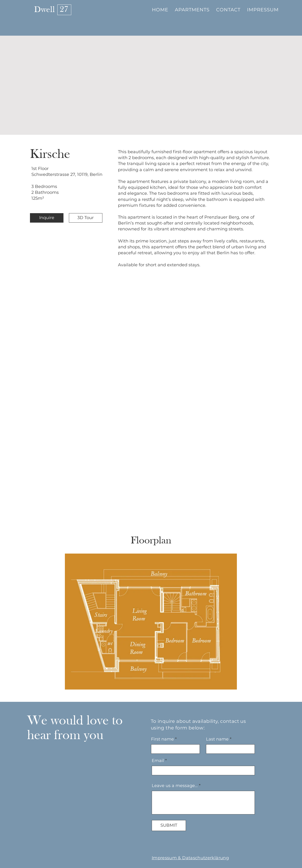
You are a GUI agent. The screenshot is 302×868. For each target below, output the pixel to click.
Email (158, 761)
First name (162, 739)
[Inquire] (47, 218)
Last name (217, 739)
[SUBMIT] (169, 826)
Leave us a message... (175, 786)
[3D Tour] (86, 218)
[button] (192, 10)
